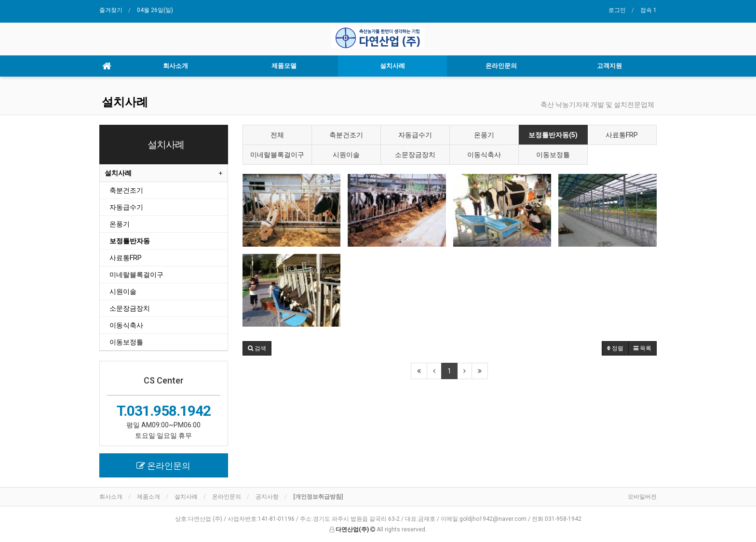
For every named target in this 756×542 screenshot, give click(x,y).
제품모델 (284, 66)
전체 (277, 135)
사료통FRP (622, 135)
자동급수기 (415, 135)
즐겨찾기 (111, 10)
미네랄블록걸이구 (277, 155)
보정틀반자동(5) (553, 135)
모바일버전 (642, 497)
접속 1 (648, 10)
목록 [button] (642, 348)
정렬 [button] (615, 348)
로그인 (617, 10)
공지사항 (267, 497)
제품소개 (148, 497)
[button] (257, 348)
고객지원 (609, 66)
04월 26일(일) (155, 10)
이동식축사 (484, 155)
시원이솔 (346, 155)
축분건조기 (346, 135)
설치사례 (392, 66)
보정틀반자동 (130, 241)
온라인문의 (501, 66)
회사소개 (175, 66)
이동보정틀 (553, 155)
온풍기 (484, 135)
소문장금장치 (415, 155)
